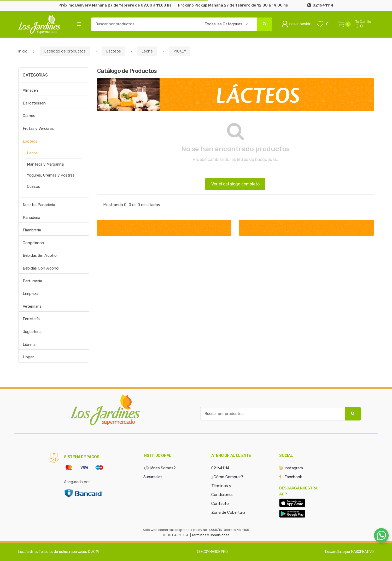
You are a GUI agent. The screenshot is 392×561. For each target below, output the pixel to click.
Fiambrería (32, 230)
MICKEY (180, 51)
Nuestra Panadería (39, 205)
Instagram (294, 468)
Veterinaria (32, 306)
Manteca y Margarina (45, 164)
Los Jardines (28, 552)
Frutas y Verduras (38, 128)
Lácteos (114, 51)
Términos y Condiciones (211, 535)
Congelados (33, 243)
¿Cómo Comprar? (227, 477)
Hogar (28, 357)
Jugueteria (32, 332)
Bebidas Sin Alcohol (40, 255)
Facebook (293, 477)
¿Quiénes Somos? (160, 468)
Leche (147, 51)
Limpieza (31, 294)
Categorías (35, 75)
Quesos (33, 186)
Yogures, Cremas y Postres (51, 175)
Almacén (30, 90)
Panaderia (31, 218)
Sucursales (153, 477)
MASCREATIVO (362, 552)
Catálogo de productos (65, 51)
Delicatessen (34, 103)
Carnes (29, 116)
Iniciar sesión (297, 24)
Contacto (220, 504)
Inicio (23, 51)
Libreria (29, 344)
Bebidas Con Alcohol (41, 268)
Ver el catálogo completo (235, 184)
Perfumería (32, 281)
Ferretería (31, 319)
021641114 (220, 468)
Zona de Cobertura (228, 512)
